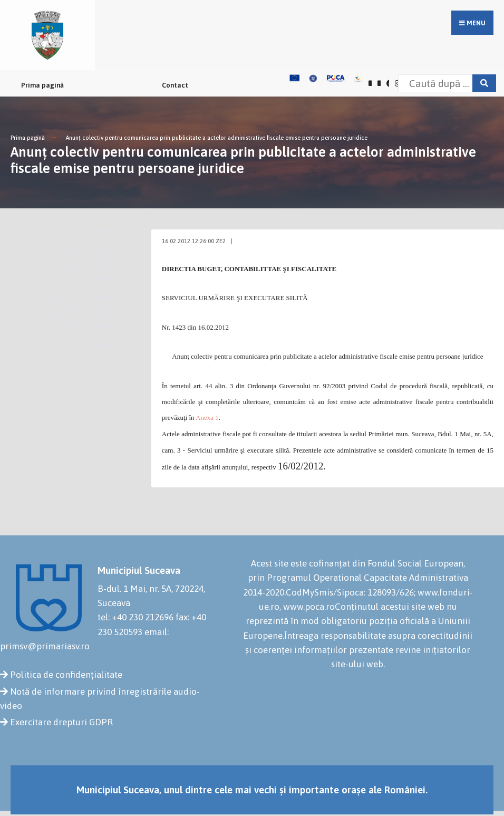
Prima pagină (42, 85)
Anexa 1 (207, 417)
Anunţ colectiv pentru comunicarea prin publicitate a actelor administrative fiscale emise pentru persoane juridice (217, 138)
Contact (175, 85)
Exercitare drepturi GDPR (61, 722)
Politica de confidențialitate (66, 675)
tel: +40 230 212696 (135, 617)
